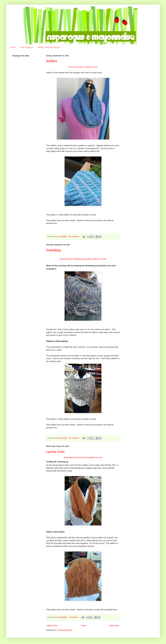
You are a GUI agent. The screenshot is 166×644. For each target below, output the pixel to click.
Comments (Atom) (65, 630)
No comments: (74, 237)
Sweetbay (54, 250)
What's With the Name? (49, 47)
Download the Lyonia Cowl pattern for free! (83, 458)
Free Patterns (27, 47)
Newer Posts (52, 626)
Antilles (52, 61)
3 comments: (74, 617)
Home (13, 47)
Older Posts (114, 626)
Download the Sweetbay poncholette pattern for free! (83, 259)
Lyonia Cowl (55, 452)
